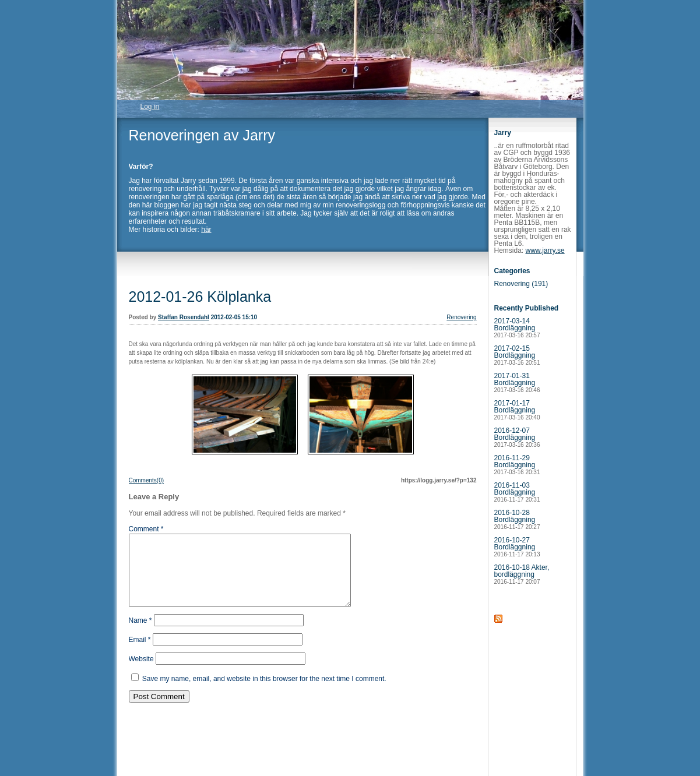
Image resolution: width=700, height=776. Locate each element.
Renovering (461, 317)
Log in (150, 107)
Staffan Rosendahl (184, 317)
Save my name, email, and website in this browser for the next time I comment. (264, 693)
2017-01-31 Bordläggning (517, 382)
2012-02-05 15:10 (234, 317)
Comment (146, 529)
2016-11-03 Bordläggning (517, 492)
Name (140, 634)
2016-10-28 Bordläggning (517, 519)
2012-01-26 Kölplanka (200, 297)
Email (140, 654)
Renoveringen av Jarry (202, 135)
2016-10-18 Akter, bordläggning (522, 574)
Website (141, 673)
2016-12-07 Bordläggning (517, 437)
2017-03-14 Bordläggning (517, 328)
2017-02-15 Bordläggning (517, 355)
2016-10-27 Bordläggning (517, 547)
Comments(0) (147, 480)
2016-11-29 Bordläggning (517, 465)
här (206, 230)
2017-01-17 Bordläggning (517, 410)
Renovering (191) (521, 284)
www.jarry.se (545, 251)
